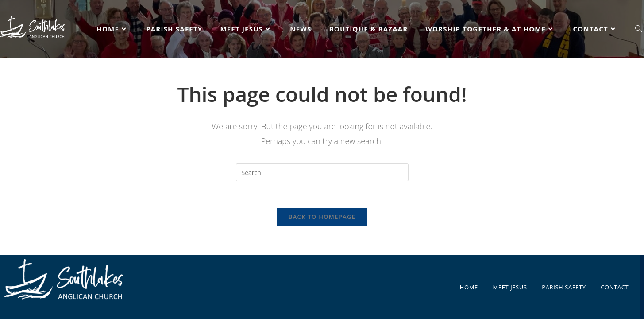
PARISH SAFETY (564, 280)
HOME (469, 280)
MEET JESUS (510, 280)
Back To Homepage (322, 217)
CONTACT (615, 280)
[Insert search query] (322, 172)
